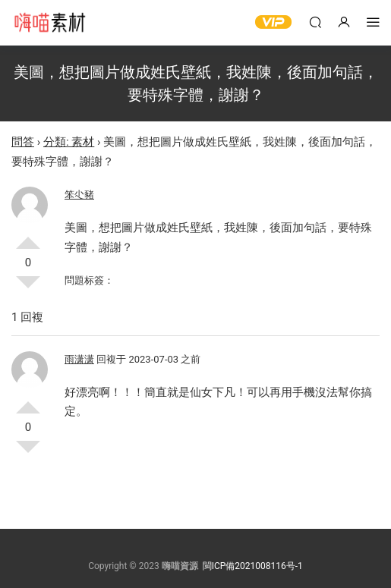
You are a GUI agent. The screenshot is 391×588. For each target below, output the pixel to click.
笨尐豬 (79, 195)
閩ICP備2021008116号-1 (253, 566)
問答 (23, 142)
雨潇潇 (79, 359)
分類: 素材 (69, 142)
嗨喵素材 (49, 23)
